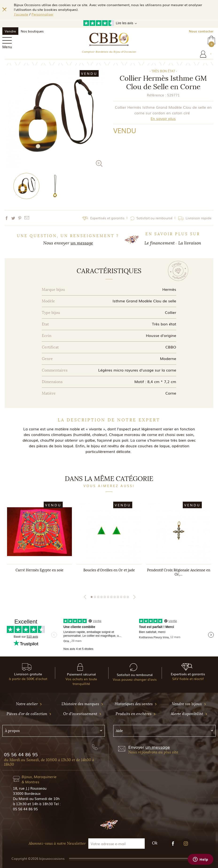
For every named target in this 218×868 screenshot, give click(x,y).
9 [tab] (118, 597)
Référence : (156, 95)
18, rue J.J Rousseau (30, 788)
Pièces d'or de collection (29, 714)
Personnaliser (42, 14)
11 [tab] (125, 597)
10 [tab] (121, 597)
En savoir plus (163, 118)
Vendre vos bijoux (189, 704)
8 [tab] (115, 597)
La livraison (190, 243)
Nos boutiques (32, 31)
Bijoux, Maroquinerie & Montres (39, 779)
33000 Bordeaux (27, 793)
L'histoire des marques (82, 704)
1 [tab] (92, 597)
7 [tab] (111, 597)
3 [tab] (98, 597)
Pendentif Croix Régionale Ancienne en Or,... (179, 572)
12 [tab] (128, 597)
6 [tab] (108, 597)
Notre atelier (29, 704)
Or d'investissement (82, 714)
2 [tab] (95, 597)
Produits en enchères (136, 714)
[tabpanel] (39, 542)
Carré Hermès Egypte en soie (39, 570)
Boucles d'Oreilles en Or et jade (109, 570)
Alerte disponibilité (189, 714)
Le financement (160, 243)
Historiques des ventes (136, 704)
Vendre (10, 31)
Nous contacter (201, 31)
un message (82, 243)
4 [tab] (101, 597)
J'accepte (21, 14)
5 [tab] (105, 597)
